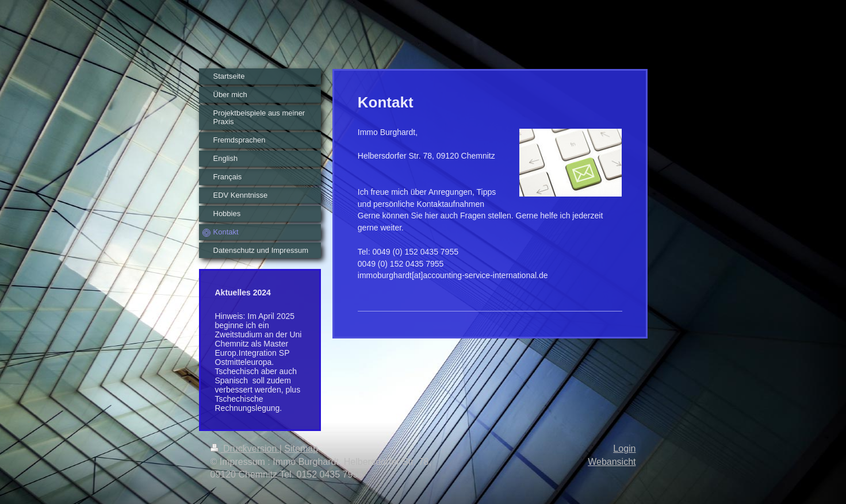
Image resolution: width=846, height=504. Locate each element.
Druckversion (245, 449)
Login (624, 449)
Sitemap (301, 449)
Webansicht (612, 462)
